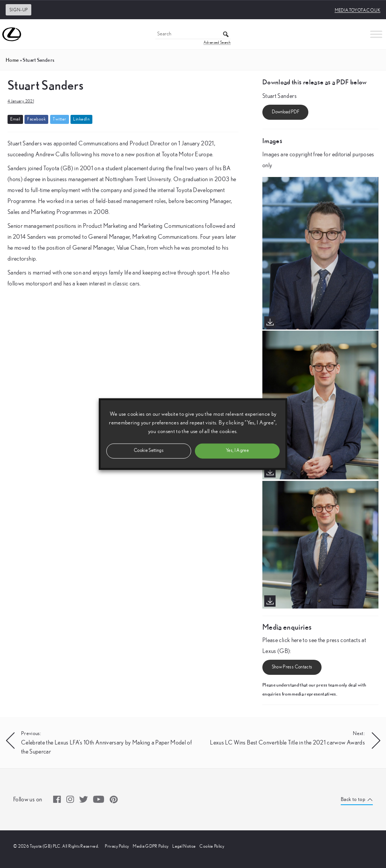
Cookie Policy (212, 846)
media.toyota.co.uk (358, 10)
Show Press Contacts (292, 667)
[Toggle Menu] (376, 34)
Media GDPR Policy (151, 846)
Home (12, 60)
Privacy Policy (117, 846)
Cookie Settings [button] (149, 451)
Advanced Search (217, 43)
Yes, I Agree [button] (237, 451)
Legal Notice (184, 846)
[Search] (193, 34)
